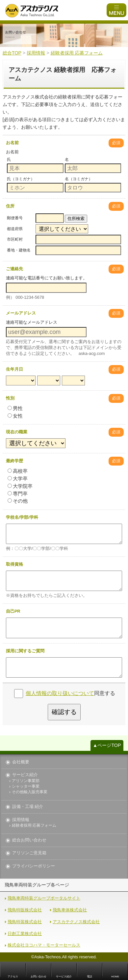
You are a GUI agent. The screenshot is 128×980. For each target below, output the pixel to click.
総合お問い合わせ (29, 840)
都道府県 (15, 229)
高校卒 (18, 471)
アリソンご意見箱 (29, 853)
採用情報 (21, 820)
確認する (64, 712)
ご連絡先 (14, 269)
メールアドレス (21, 313)
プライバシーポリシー (34, 866)
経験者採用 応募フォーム (34, 826)
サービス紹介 (25, 775)
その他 (18, 501)
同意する (70, 693)
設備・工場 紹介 (28, 807)
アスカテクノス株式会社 (76, 922)
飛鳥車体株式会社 (70, 910)
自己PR (13, 611)
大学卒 (18, 479)
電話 (90, 977)
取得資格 (14, 564)
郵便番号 (15, 218)
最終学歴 (14, 461)
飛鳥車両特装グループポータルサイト (44, 898)
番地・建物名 (19, 250)
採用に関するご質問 (25, 651)
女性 (15, 416)
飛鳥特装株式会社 (25, 922)
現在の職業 (17, 432)
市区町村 (15, 239)
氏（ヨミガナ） (21, 179)
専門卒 (18, 494)
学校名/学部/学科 (22, 517)
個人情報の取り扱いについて (60, 693)
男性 (15, 408)
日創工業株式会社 (25, 934)
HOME (115, 977)
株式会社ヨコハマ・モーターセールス (44, 945)
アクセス (13, 977)
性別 (10, 398)
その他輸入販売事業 (30, 792)
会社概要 (21, 762)
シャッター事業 (26, 786)
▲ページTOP (107, 745)
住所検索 (76, 218)
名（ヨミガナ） (79, 179)
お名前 (12, 143)
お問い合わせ (38, 977)
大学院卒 (20, 486)
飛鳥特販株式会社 (25, 910)
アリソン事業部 (26, 781)
